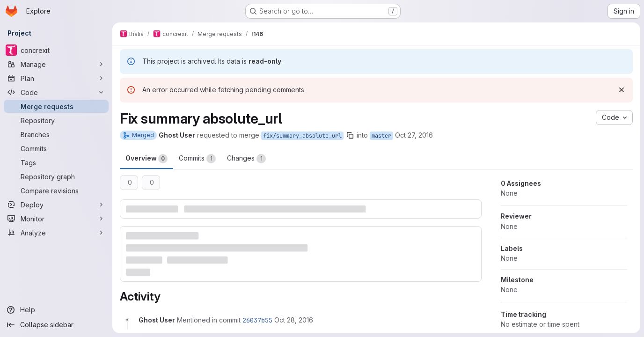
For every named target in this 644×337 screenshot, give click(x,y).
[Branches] (56, 134)
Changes (246, 159)
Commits (197, 159)
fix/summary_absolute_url (302, 136)
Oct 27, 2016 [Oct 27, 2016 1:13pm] (414, 135)
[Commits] (56, 148)
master (381, 136)
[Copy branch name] (350, 135)
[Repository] (56, 120)
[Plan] (56, 78)
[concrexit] (56, 50)
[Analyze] (56, 233)
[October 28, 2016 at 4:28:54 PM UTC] (294, 320)
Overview (146, 159)
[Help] (56, 310)
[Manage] (56, 64)
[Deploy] (56, 205)
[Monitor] (56, 219)
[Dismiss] (622, 90)
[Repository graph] (56, 176)
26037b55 (257, 320)
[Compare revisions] (56, 190)
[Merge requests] (56, 106)
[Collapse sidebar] (56, 325)
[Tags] (56, 162)
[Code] (56, 92)
